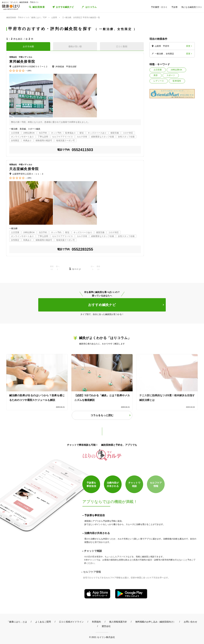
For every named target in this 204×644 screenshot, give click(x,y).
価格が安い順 (75, 46)
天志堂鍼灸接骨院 (24, 169)
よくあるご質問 (43, 622)
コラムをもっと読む (102, 415)
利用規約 (96, 622)
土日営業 (158, 70)
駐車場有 (177, 81)
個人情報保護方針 (118, 622)
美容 (156, 75)
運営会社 (106, 626)
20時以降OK (176, 70)
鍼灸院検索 (39, 7)
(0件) (29, 71)
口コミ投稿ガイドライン (71, 622)
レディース (159, 81)
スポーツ (171, 75)
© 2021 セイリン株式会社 (102, 637)
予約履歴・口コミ (159, 7)
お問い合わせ (190, 622)
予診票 (174, 7)
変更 (188, 46)
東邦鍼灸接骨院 (22, 61)
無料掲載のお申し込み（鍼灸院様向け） (155, 622)
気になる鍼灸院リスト (192, 7)
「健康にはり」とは (17, 622)
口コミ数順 (122, 46)
